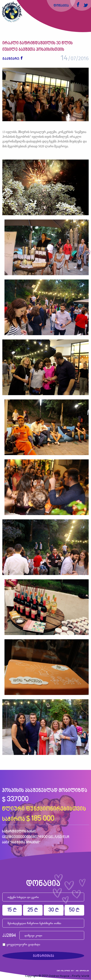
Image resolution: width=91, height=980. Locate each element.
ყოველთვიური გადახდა (23, 945)
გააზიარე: (11, 59)
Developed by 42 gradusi (73, 970)
